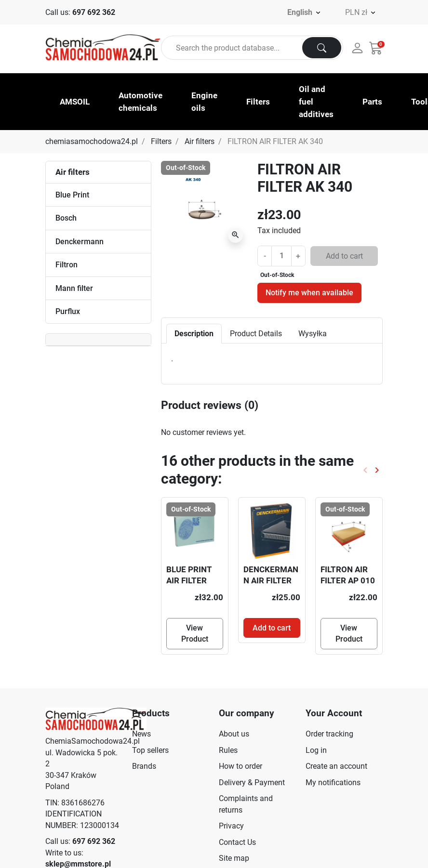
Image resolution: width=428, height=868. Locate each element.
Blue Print (72, 195)
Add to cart (344, 256)
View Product (195, 634)
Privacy (231, 826)
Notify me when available (309, 293)
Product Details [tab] (256, 334)
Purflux (68, 311)
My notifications (333, 783)
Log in (316, 750)
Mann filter (74, 288)
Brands (144, 766)
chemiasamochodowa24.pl (92, 141)
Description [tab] (194, 334)
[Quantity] (281, 256)
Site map (234, 858)
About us (234, 734)
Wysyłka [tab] (313, 334)
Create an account (336, 766)
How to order (241, 766)
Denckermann (80, 242)
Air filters (200, 141)
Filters (161, 141)
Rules (228, 750)
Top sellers (150, 750)
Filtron (67, 265)
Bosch (66, 218)
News (141, 734)
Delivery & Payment (252, 783)
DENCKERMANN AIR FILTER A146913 (271, 580)
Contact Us (237, 842)
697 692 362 (94, 12)
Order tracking (329, 734)
